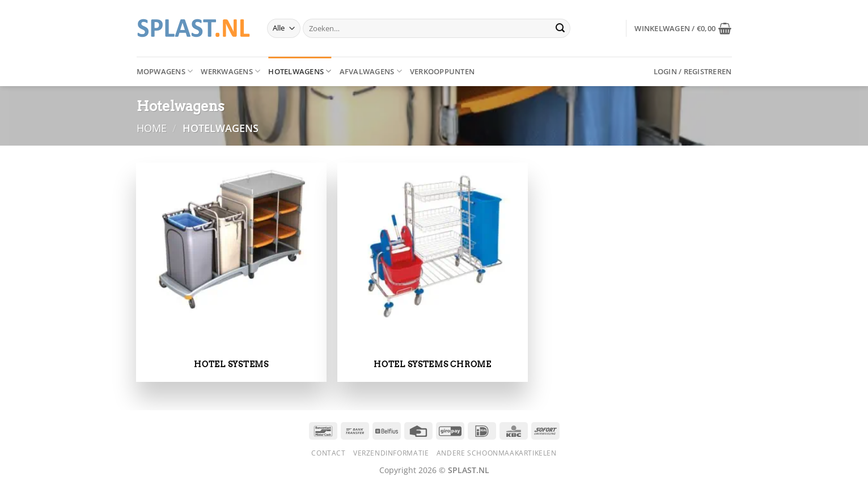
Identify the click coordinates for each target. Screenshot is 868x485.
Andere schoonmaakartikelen (497, 453)
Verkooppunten (442, 71)
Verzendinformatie (391, 453)
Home (152, 128)
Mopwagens (165, 71)
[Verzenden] (560, 28)
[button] (683, 28)
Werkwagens (230, 71)
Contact (328, 453)
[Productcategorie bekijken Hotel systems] (231, 272)
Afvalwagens (371, 71)
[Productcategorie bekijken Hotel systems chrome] (432, 272)
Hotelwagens (300, 71)
